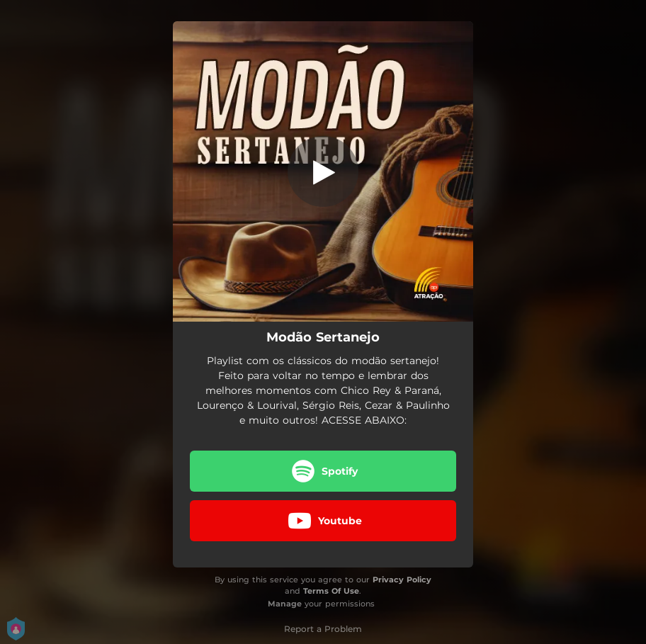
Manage (285, 604)
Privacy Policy (402, 580)
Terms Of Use (331, 591)
